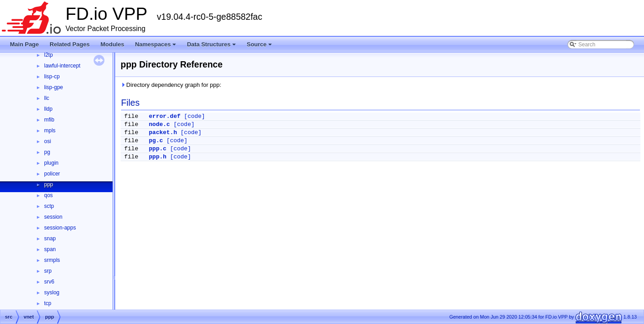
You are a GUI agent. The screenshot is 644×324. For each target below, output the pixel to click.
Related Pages (70, 44)
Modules (112, 44)
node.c (160, 124)
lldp (48, 109)
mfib (49, 120)
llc (47, 98)
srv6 (49, 282)
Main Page (24, 44)
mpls (50, 130)
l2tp (48, 55)
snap (50, 238)
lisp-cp (52, 76)
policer (52, 174)
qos (48, 195)
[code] (195, 116)
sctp (49, 206)
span (50, 249)
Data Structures (212, 47)
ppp (49, 184)
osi (47, 141)
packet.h (163, 133)
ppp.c (158, 149)
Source (260, 47)
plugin (51, 163)
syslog (52, 292)
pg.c (156, 141)
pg (47, 152)
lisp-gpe (54, 87)
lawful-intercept (62, 66)
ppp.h (158, 157)
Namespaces (156, 47)
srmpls (52, 260)
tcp (48, 303)
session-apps (60, 228)
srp (48, 271)
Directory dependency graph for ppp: (171, 85)
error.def (165, 116)
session (53, 217)
